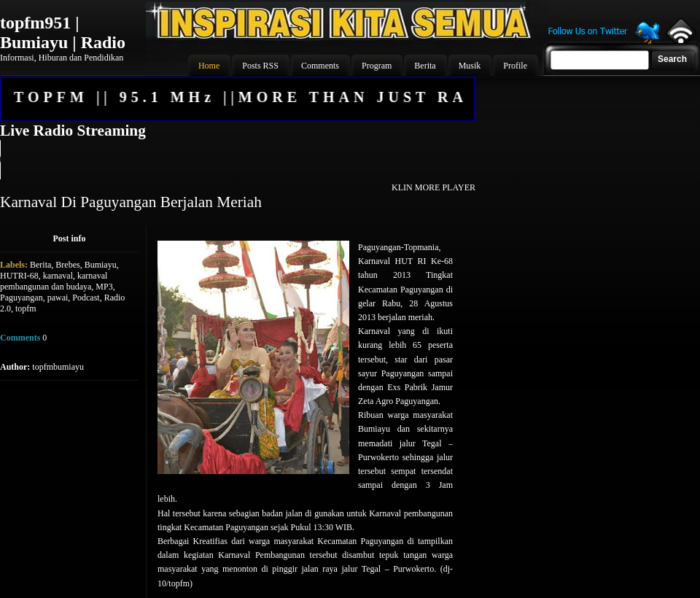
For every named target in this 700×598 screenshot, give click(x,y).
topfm (26, 308)
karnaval (58, 276)
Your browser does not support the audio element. (237, 160)
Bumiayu (101, 265)
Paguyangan (22, 298)
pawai (58, 298)
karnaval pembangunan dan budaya (54, 281)
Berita (40, 265)
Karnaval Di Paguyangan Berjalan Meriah (131, 202)
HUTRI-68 (19, 276)
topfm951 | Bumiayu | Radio (63, 32)
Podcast (86, 298)
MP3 (104, 287)
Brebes (67, 265)
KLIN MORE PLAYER (433, 187)
